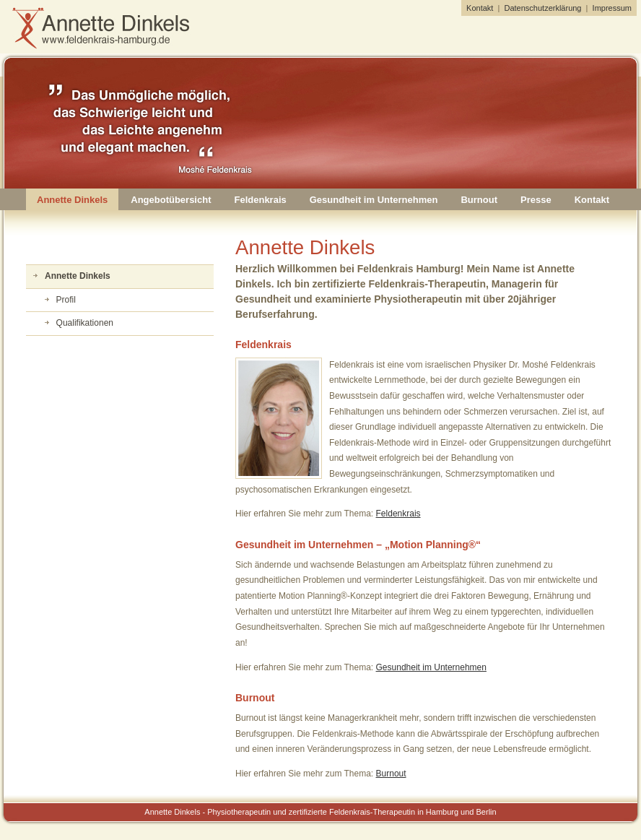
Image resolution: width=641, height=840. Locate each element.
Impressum (612, 8)
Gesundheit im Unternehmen (374, 200)
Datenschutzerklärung (542, 8)
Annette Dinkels (72, 200)
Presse (536, 200)
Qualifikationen (85, 323)
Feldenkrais (260, 200)
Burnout (479, 200)
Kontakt (480, 8)
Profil (66, 300)
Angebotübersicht (171, 200)
